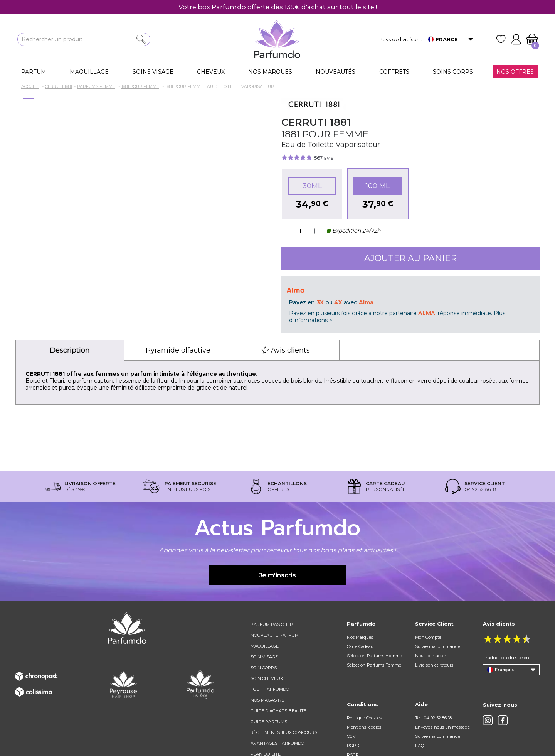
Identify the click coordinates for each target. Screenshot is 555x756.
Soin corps (264, 668)
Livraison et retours (434, 665)
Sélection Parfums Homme (374, 656)
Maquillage (265, 646)
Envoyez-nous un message (442, 727)
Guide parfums (269, 722)
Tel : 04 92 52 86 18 (433, 718)
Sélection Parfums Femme (374, 665)
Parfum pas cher (272, 624)
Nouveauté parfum (275, 635)
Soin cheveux (267, 678)
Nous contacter (431, 656)
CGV (351, 736)
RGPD (353, 746)
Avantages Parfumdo (277, 743)
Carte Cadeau (360, 646)
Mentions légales (364, 727)
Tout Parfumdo (270, 689)
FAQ (420, 746)
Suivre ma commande (438, 646)
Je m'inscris (277, 575)
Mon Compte (428, 637)
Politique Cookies (364, 718)
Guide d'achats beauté (278, 711)
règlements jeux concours (284, 732)
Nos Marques (360, 637)
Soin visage (264, 657)
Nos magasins (267, 700)
